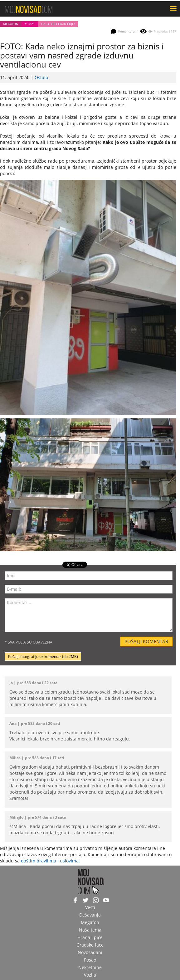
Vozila (90, 975)
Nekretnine (90, 967)
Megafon (11, 24)
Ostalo (41, 77)
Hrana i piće (90, 937)
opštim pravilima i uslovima (50, 861)
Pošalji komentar (146, 641)
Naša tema (90, 930)
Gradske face (90, 945)
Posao (90, 960)
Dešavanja (90, 915)
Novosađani (90, 952)
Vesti (90, 907)
